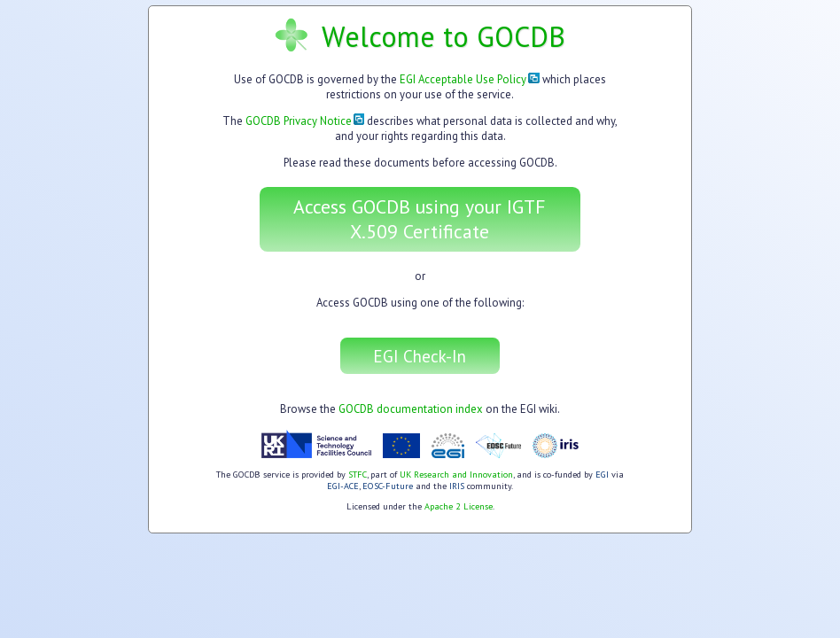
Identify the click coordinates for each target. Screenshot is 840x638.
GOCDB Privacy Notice (305, 121)
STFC (358, 475)
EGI (602, 475)
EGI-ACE (343, 486)
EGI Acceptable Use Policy (470, 79)
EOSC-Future (388, 486)
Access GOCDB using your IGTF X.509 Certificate (420, 219)
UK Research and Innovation (456, 475)
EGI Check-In (420, 356)
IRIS (457, 486)
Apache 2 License (459, 506)
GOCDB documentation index (411, 409)
